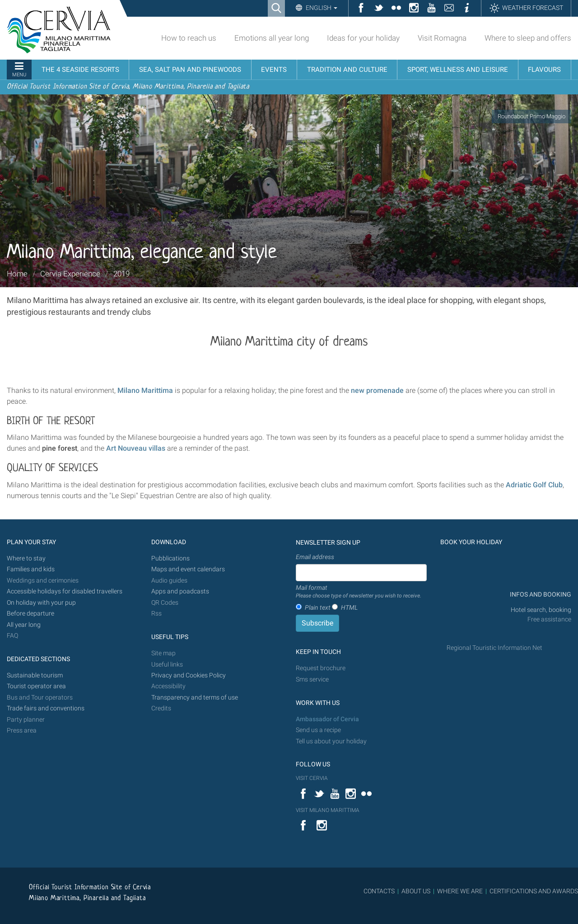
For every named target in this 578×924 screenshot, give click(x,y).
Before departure (30, 614)
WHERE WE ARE (460, 891)
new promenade (377, 390)
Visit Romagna (442, 38)
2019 (121, 274)
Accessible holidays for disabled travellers (65, 591)
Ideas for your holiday (363, 38)
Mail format (359, 592)
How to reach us (189, 38)
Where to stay (26, 558)
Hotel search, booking (541, 610)
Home (17, 274)
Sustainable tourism (35, 675)
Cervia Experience (70, 274)
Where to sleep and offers (528, 38)
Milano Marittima (145, 390)
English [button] (321, 8)
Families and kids (31, 569)
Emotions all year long (272, 38)
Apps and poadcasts (180, 591)
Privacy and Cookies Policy (189, 675)
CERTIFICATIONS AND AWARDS (534, 891)
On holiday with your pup (41, 603)
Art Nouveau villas (136, 448)
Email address (315, 557)
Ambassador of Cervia (327, 719)
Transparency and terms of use (195, 698)
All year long (24, 625)
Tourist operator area (36, 686)
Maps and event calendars (188, 569)
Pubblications (170, 558)
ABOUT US (416, 891)
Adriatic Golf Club (534, 485)
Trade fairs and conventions (46, 708)
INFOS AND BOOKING (540, 595)
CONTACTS (379, 891)
